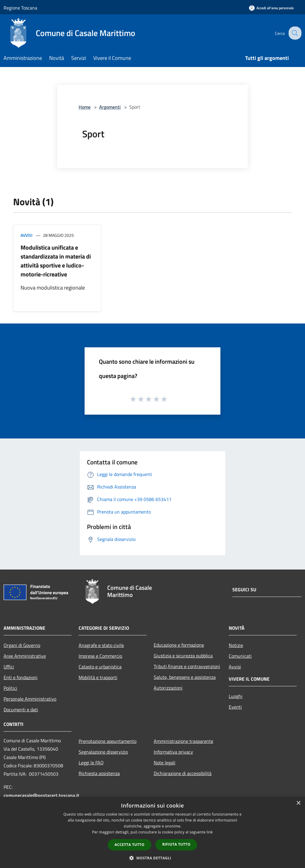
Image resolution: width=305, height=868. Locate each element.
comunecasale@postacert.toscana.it (41, 795)
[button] (152, 858)
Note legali (165, 763)
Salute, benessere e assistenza (185, 677)
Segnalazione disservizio (103, 752)
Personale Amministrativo (30, 699)
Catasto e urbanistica (100, 667)
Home (85, 107)
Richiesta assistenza (99, 773)
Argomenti (110, 107)
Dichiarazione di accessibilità (183, 773)
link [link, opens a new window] (210, 832)
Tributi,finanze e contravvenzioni (187, 666)
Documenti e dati (21, 710)
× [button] (298, 803)
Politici (10, 688)
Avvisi (27, 235)
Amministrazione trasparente (183, 741)
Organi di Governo (22, 645)
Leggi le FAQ (91, 763)
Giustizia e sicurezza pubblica (183, 656)
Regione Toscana (20, 8)
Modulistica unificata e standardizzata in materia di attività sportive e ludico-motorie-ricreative (56, 261)
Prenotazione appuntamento (108, 741)
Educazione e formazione (179, 645)
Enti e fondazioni (21, 677)
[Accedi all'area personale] (271, 8)
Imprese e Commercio (100, 656)
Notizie (236, 645)
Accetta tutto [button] (130, 845)
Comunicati (240, 656)
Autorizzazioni (168, 688)
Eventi (235, 707)
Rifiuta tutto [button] (176, 844)
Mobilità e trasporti (98, 677)
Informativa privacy (173, 752)
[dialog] (152, 832)
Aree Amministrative (25, 656)
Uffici (9, 667)
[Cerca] (294, 33)
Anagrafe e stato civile (101, 645)
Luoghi (236, 696)
